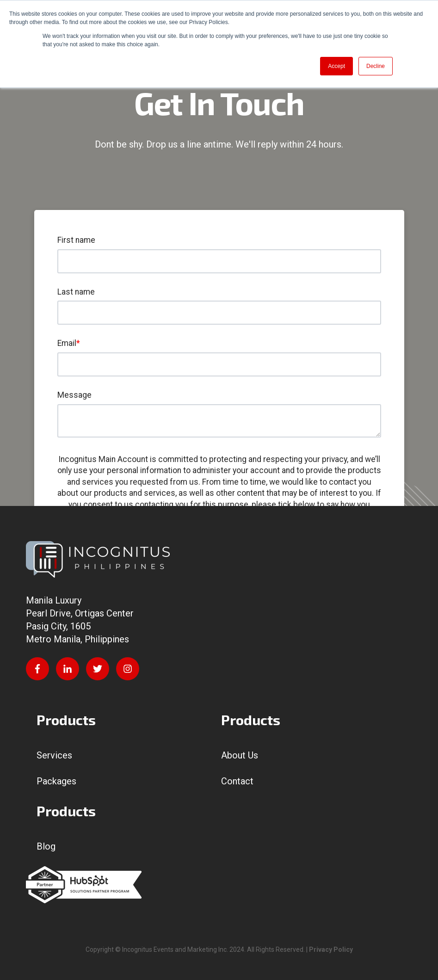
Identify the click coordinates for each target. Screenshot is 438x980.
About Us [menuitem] (240, 755)
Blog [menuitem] (46, 846)
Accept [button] (336, 66)
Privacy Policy (331, 949)
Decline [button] (376, 66)
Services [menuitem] (54, 755)
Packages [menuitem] (56, 781)
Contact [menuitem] (237, 781)
